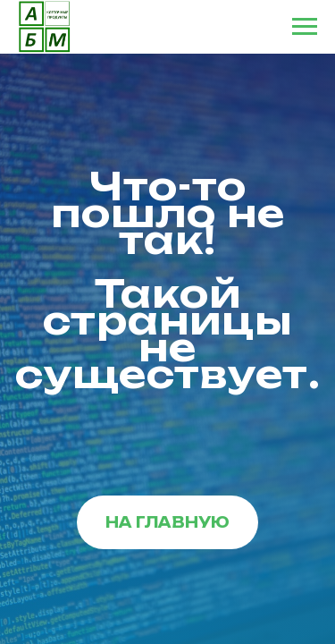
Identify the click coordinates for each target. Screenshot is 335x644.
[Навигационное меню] (305, 27)
